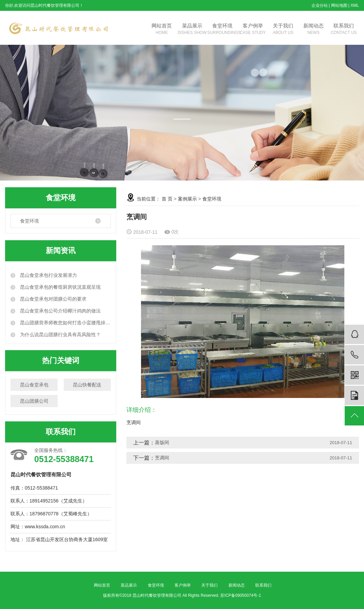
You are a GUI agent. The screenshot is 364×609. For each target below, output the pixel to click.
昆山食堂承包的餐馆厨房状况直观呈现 (60, 287)
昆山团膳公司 (34, 401)
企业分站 (320, 5)
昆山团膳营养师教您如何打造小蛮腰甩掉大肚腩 (65, 323)
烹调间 (162, 458)
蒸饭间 (162, 442)
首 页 (167, 199)
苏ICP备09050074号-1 (241, 595)
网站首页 (162, 30)
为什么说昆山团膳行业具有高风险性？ (60, 335)
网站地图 (339, 5)
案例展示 (187, 199)
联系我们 (343, 30)
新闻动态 (313, 30)
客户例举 (253, 30)
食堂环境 (223, 30)
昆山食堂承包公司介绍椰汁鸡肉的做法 (60, 311)
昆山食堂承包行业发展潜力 (48, 275)
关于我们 (283, 30)
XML (355, 5)
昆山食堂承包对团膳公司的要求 (53, 299)
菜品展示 (192, 30)
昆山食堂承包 (34, 385)
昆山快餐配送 (87, 385)
